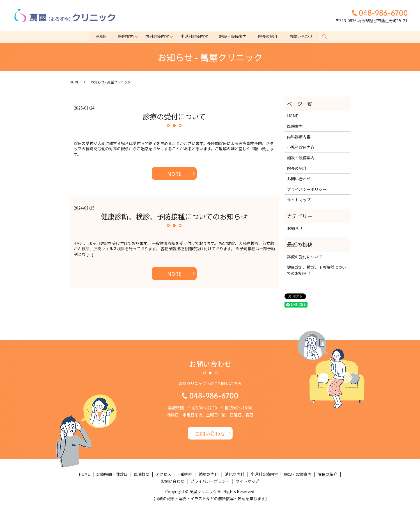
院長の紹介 (269, 36)
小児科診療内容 (194, 36)
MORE (174, 174)
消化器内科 (235, 474)
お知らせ (295, 228)
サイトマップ (299, 200)
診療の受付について (174, 116)
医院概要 (142, 474)
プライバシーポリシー (307, 189)
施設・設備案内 (233, 36)
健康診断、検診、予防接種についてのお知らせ (174, 216)
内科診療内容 (157, 36)
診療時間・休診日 (112, 474)
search (326, 37)
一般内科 (185, 474)
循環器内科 (209, 474)
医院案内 (125, 36)
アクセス (163, 474)
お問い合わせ (302, 36)
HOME (100, 36)
